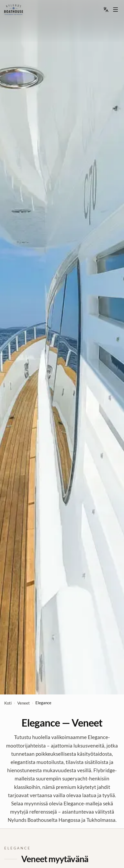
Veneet (24, 703)
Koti (8, 703)
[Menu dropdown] (115, 10)
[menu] (14, 10)
